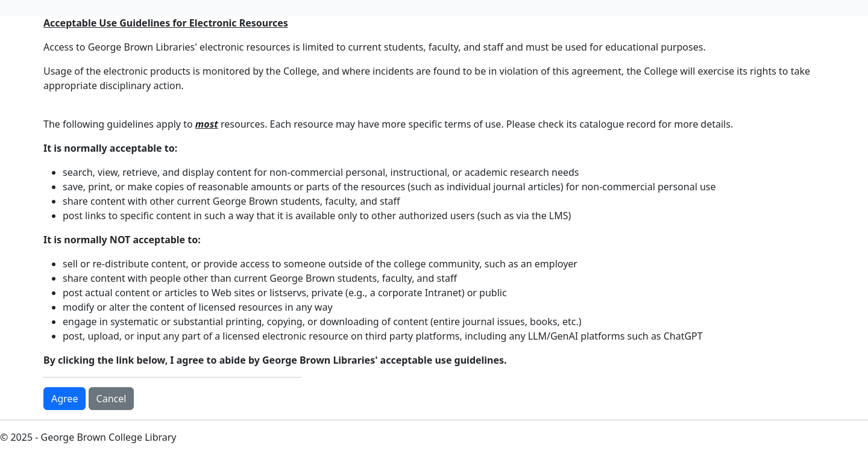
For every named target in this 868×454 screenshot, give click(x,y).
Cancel (112, 399)
